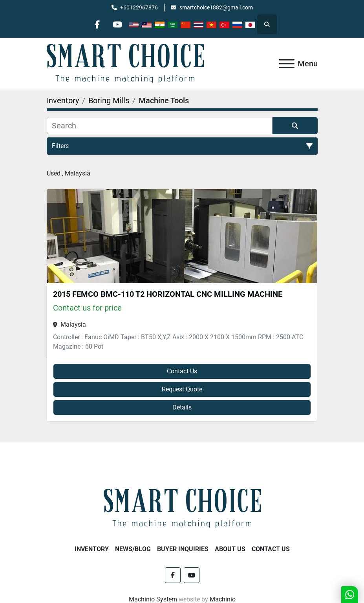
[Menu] (287, 64)
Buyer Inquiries (183, 549)
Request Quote (182, 389)
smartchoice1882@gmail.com (216, 7)
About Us (230, 549)
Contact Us (182, 371)
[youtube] (117, 24)
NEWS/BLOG (133, 549)
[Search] (160, 126)
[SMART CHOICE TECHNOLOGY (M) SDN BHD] (182, 508)
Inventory (92, 549)
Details (182, 407)
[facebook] (97, 24)
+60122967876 (139, 7)
